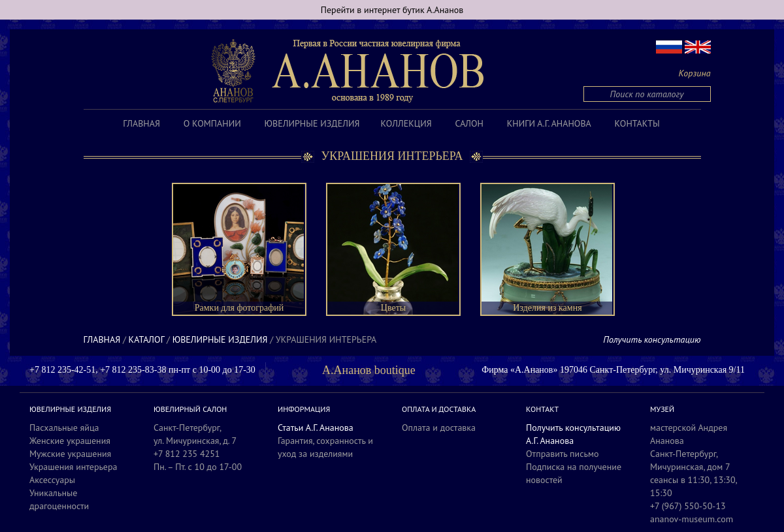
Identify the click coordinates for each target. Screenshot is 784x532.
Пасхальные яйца (64, 428)
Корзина (695, 73)
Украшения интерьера (73, 467)
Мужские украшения (70, 454)
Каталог (147, 339)
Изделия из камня (547, 308)
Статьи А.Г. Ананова (316, 428)
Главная (141, 123)
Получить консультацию (652, 339)
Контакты (637, 123)
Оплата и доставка (439, 428)
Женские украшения (70, 441)
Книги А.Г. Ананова (549, 123)
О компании (212, 123)
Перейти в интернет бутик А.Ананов (392, 10)
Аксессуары (52, 480)
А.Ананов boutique (369, 370)
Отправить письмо (563, 454)
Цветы (393, 308)
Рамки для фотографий (239, 308)
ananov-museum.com (692, 519)
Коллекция (406, 123)
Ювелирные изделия (312, 123)
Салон (469, 123)
